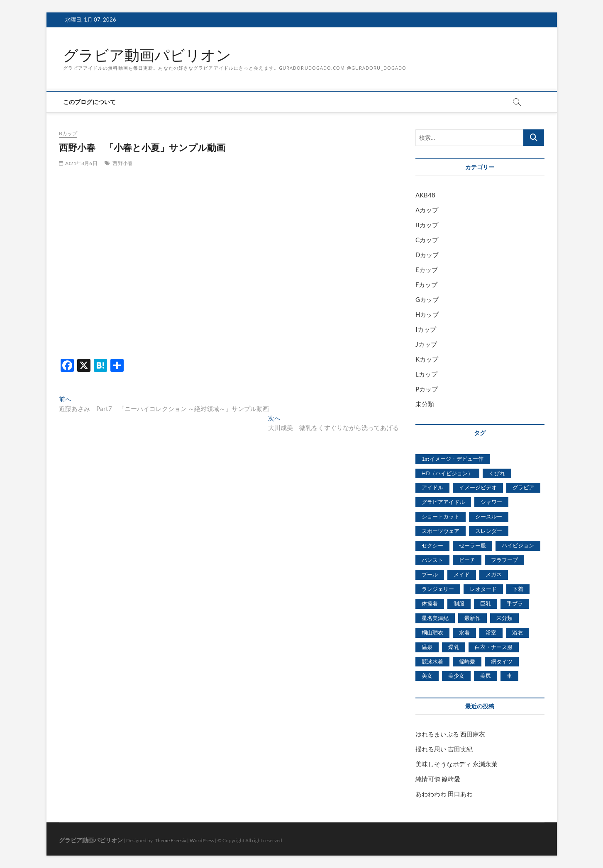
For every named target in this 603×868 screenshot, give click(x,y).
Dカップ (427, 255)
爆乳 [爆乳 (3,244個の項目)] (454, 647)
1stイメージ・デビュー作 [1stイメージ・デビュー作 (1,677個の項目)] (453, 459)
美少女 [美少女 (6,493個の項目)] (456, 676)
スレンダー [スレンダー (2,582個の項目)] (489, 531)
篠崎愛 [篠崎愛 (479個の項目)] (467, 661)
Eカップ (427, 270)
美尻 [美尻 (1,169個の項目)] (486, 676)
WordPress (202, 840)
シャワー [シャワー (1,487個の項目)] (491, 502)
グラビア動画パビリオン (147, 55)
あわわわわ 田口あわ (444, 794)
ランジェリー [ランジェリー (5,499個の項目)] (438, 589)
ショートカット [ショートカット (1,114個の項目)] (441, 516)
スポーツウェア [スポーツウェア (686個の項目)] (441, 531)
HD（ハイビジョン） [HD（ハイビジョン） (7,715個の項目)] (447, 473)
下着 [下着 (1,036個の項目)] (518, 589)
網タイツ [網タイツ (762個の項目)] (502, 661)
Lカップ (426, 374)
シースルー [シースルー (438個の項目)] (489, 516)
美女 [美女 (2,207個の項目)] (427, 676)
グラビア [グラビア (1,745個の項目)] (523, 487)
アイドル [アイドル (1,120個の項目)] (432, 487)
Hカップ (427, 314)
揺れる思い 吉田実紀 (444, 749)
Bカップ (68, 133)
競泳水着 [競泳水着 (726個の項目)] (432, 661)
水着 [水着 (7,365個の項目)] (464, 632)
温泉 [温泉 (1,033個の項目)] (427, 647)
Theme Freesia (171, 840)
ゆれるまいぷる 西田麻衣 (450, 734)
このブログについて (90, 102)
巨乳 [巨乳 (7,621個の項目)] (486, 603)
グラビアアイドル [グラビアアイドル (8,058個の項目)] (443, 502)
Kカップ (427, 359)
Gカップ (427, 299)
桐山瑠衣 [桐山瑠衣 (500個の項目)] (432, 632)
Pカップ (427, 389)
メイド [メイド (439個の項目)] (462, 574)
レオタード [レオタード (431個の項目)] (483, 589)
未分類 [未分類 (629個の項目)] (504, 618)
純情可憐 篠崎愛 (438, 779)
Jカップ (426, 344)
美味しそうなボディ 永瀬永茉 (457, 764)
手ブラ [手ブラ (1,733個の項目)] (515, 603)
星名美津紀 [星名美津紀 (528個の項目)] (435, 618)
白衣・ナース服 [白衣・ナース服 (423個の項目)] (494, 647)
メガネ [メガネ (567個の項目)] (494, 574)
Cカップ (427, 240)
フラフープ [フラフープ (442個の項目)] (504, 560)
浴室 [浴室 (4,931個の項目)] (491, 632)
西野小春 (123, 163)
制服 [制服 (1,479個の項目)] (459, 603)
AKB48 (425, 195)
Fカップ (426, 284)
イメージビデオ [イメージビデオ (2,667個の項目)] (478, 487)
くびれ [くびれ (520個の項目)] (497, 473)
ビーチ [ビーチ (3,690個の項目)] (467, 560)
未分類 (425, 404)
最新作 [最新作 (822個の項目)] (472, 618)
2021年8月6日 (78, 163)
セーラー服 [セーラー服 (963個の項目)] (472, 545)
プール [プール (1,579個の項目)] (430, 574)
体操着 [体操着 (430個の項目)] (430, 603)
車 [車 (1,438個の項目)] (509, 676)
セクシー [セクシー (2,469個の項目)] (432, 545)
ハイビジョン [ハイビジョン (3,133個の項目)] (518, 545)
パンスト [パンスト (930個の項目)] (432, 560)
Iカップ (426, 329)
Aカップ (427, 210)
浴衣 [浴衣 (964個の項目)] (518, 632)
